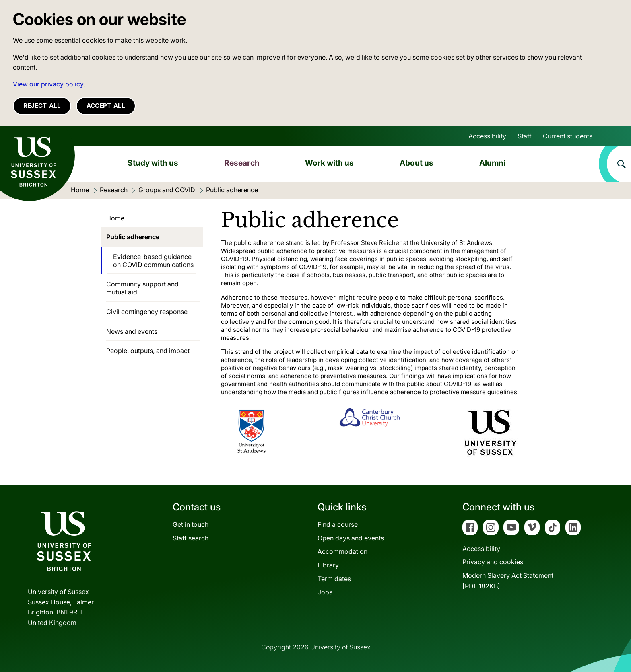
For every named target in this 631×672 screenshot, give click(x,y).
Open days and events (351, 538)
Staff (525, 136)
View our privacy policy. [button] (49, 84)
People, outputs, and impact (148, 351)
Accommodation (342, 551)
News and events (132, 331)
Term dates (334, 579)
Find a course (338, 524)
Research (242, 163)
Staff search (191, 538)
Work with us (329, 163)
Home (115, 218)
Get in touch (191, 524)
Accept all (106, 106)
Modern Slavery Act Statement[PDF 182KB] (508, 581)
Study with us (153, 163)
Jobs (325, 592)
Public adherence (133, 237)
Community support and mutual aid (142, 288)
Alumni (492, 163)
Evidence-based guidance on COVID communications (153, 261)
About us (417, 163)
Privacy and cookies (493, 562)
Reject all (42, 106)
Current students (568, 136)
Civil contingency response (147, 312)
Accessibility (487, 136)
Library (328, 565)
